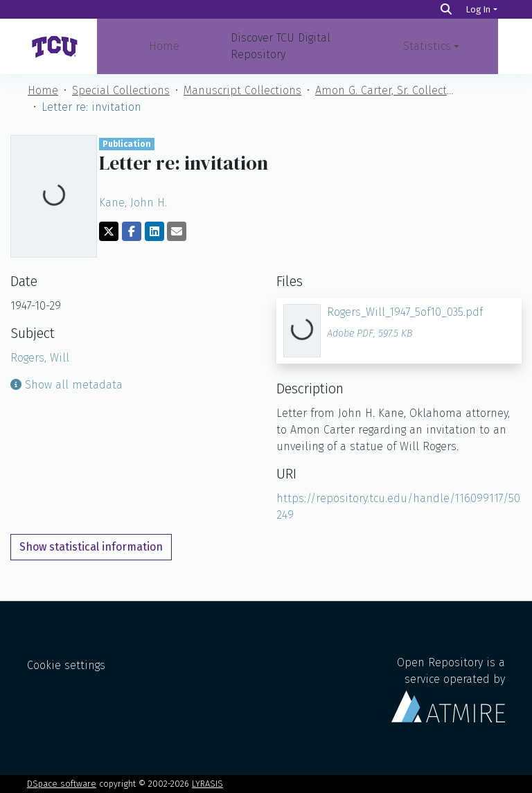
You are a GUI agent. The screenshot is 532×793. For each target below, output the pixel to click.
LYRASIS (207, 784)
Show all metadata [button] (66, 385)
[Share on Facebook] (132, 231)
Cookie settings (66, 665)
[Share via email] (177, 231)
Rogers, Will (40, 358)
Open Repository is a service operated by (448, 689)
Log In (478, 9)
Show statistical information (91, 547)
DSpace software (62, 784)
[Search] (446, 9)
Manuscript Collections (242, 90)
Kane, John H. (133, 203)
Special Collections (121, 90)
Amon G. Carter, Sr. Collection (384, 90)
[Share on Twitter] (109, 231)
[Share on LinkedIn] (154, 231)
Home (164, 46)
